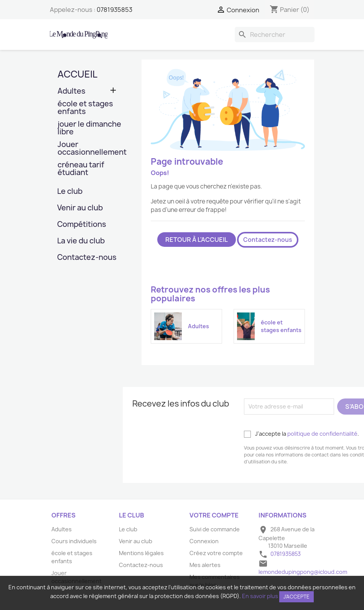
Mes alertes (205, 565)
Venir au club (80, 208)
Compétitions (82, 225)
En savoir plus (260, 596)
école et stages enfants (85, 108)
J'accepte (296, 597)
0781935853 (114, 10)
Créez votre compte (216, 553)
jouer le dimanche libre (89, 128)
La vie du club (81, 241)
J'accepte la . (301, 434)
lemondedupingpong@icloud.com (303, 572)
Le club (70, 192)
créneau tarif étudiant (81, 169)
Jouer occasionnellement (90, 149)
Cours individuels (74, 541)
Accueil (77, 74)
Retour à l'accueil (197, 240)
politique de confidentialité (322, 434)
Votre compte (214, 515)
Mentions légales (141, 553)
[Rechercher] (275, 35)
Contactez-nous (87, 258)
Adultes (72, 92)
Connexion (204, 541)
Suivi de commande (215, 529)
